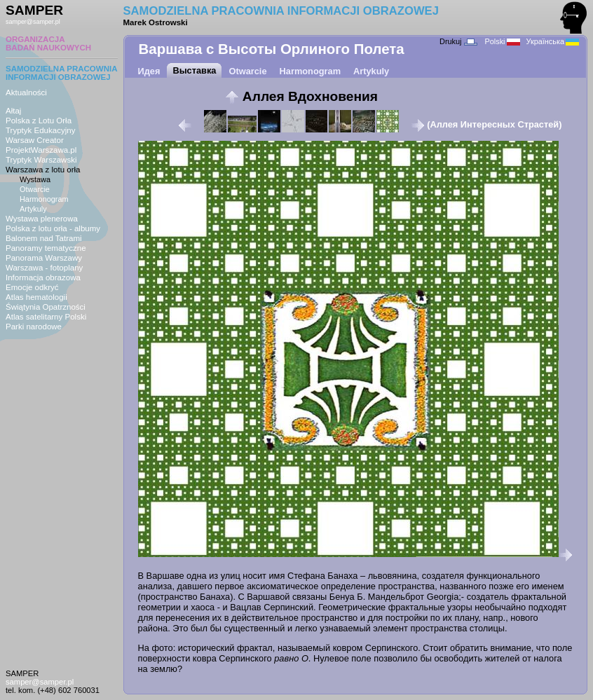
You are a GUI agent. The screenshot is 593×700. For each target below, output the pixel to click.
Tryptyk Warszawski (41, 160)
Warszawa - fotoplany (44, 268)
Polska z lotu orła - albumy (53, 228)
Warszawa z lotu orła (43, 170)
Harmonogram (44, 199)
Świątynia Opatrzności (46, 307)
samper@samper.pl (33, 22)
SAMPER (34, 10)
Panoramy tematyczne (46, 248)
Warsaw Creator (35, 140)
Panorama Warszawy (44, 258)
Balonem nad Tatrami (44, 238)
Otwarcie (35, 189)
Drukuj (458, 41)
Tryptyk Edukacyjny (40, 130)
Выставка (194, 70)
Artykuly (33, 209)
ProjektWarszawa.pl (41, 150)
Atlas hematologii (36, 297)
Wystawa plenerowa (42, 219)
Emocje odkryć (32, 287)
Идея (149, 71)
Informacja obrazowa (43, 277)
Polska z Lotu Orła (39, 121)
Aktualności (26, 92)
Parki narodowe (34, 327)
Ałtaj (13, 111)
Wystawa (35, 179)
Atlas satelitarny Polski (46, 317)
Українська (553, 41)
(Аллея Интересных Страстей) (486, 124)
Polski (503, 41)
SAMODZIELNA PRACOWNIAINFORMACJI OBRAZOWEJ (62, 73)
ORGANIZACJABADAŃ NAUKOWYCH (48, 43)
